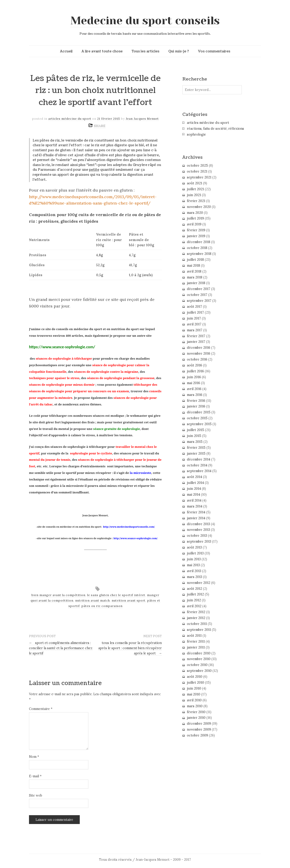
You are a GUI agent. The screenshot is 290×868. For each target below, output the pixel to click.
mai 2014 (193, 495)
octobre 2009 (197, 735)
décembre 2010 (199, 653)
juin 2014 (194, 489)
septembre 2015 (199, 424)
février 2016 (196, 401)
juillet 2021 (195, 189)
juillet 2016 (195, 371)
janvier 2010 (196, 718)
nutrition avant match (93, 601)
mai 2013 (193, 565)
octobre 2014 (197, 465)
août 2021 (195, 183)
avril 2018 (194, 271)
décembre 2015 (199, 412)
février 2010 (196, 712)
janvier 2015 (196, 454)
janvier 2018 (196, 283)
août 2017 (195, 307)
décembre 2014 (199, 459)
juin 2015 (194, 436)
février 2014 (196, 512)
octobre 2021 (197, 171)
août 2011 (194, 636)
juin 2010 (194, 688)
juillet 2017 (195, 312)
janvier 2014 (196, 518)
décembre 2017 (199, 289)
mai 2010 (194, 694)
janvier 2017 (196, 342)
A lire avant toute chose (102, 51)
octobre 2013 (197, 536)
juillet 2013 (195, 553)
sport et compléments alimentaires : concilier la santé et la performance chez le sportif (61, 648)
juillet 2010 (196, 683)
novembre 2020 (199, 207)
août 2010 (195, 677)
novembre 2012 (199, 583)
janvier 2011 (196, 647)
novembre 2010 (199, 659)
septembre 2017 (199, 301)
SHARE (100, 126)
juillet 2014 (195, 483)
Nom (34, 757)
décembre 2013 (198, 524)
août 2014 (195, 477)
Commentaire (41, 709)
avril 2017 (194, 324)
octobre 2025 (197, 166)
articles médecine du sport (70, 119)
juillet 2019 (195, 218)
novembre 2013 (198, 530)
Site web (36, 795)
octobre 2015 (197, 418)
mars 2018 (195, 277)
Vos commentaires (214, 51)
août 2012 (195, 589)
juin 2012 (194, 600)
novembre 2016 (199, 354)
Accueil (66, 51)
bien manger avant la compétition (58, 595)
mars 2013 (195, 577)
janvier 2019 (196, 236)
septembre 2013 (199, 541)
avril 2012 (194, 606)
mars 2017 (195, 330)
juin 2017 (194, 318)
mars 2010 (195, 706)
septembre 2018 (199, 254)
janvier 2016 (196, 406)
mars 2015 (195, 442)
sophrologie (196, 134)
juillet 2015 (196, 430)
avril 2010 (194, 700)
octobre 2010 (197, 665)
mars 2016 (195, 395)
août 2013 (194, 547)
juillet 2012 (195, 594)
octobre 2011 (197, 624)
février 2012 (196, 612)
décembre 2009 (199, 724)
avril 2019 (194, 224)
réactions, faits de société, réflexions (215, 129)
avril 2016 (194, 389)
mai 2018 (193, 266)
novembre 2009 (199, 729)
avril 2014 (194, 500)
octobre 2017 (197, 295)
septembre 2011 (199, 630)
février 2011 (196, 641)
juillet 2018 (195, 260)
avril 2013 (194, 571)
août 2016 (195, 365)
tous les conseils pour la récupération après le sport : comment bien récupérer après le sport (130, 648)
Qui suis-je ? (179, 51)
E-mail (35, 776)
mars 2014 (195, 506)
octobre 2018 (197, 248)
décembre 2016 (199, 348)
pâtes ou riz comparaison (102, 606)
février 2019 (196, 230)
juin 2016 (194, 377)
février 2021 (196, 201)
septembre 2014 (199, 471)
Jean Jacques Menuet (142, 119)
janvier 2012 (196, 618)
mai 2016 (193, 383)
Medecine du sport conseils (145, 21)
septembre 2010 (199, 671)
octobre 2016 (197, 359)
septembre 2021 (199, 177)
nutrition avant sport (129, 601)
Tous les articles (145, 51)
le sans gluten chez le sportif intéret (116, 595)
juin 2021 (194, 195)
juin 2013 (194, 559)
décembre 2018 (199, 242)
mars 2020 (195, 213)
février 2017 (196, 336)
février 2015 (196, 448)
